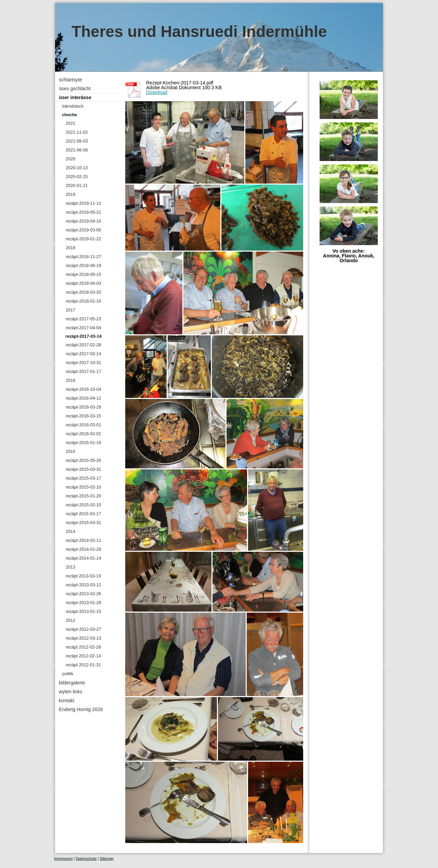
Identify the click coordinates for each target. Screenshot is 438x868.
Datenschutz (86, 858)
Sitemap (107, 858)
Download (157, 92)
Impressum (63, 858)
